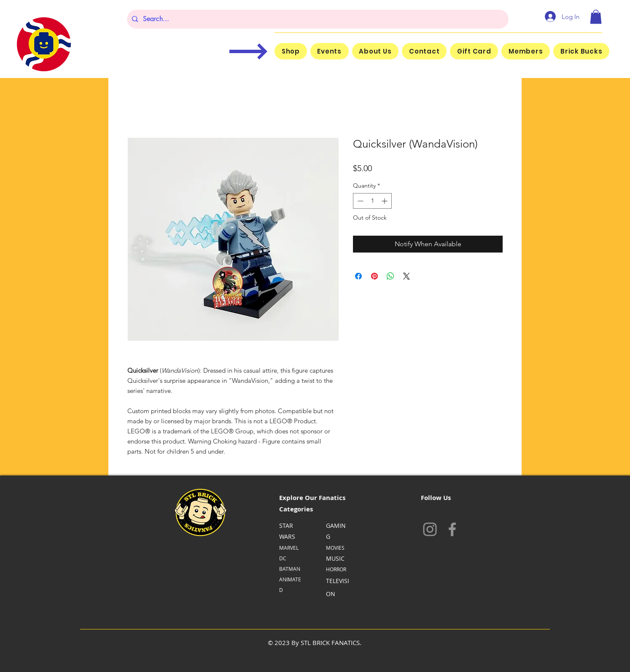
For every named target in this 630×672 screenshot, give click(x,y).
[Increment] (385, 201)
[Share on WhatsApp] (390, 276)
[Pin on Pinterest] (374, 276)
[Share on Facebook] (358, 276)
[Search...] (317, 19)
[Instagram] (430, 529)
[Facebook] (452, 529)
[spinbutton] (372, 201)
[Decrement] (359, 201)
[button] (596, 17)
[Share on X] (407, 276)
